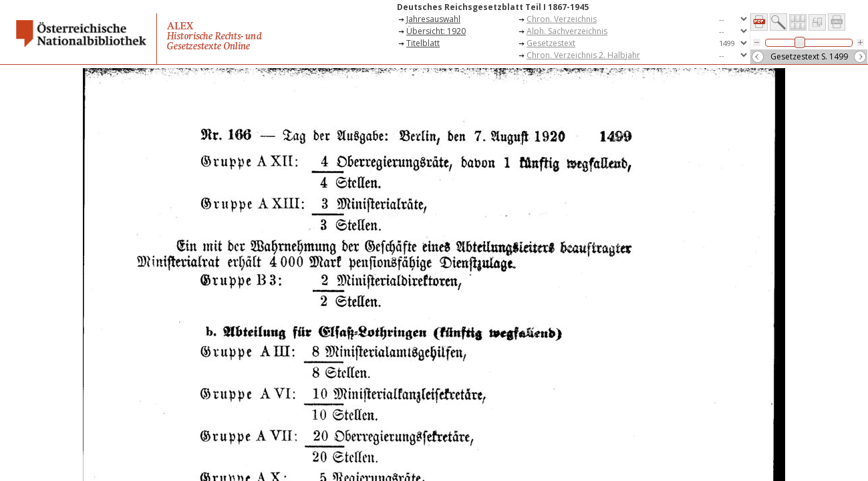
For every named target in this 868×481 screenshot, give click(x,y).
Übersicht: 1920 (436, 31)
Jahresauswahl (433, 19)
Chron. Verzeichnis (562, 19)
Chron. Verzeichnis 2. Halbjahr (583, 55)
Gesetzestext (551, 43)
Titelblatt (423, 43)
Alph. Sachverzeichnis (567, 31)
